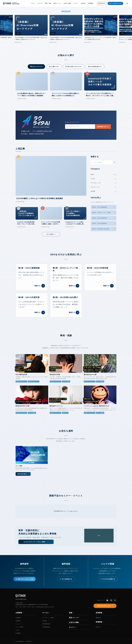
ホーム (33, 3)
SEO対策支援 (46, 624)
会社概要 (18, 633)
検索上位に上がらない (36, 66)
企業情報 (20, 613)
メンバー (18, 624)
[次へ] (119, 25)
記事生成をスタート (103, 127)
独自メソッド (57, 3)
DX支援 (45, 621)
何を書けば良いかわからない (74, 66)
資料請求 (102, 3)
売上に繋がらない (54, 66)
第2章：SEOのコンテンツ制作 (104, 213)
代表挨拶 (18, 618)
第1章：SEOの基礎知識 (104, 207)
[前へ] (13, 25)
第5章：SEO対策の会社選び (104, 229)
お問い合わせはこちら (105, 606)
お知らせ (98, 627)
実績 (71, 613)
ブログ (104, 179)
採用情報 (91, 3)
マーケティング (104, 183)
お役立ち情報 (67, 3)
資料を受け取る (23, 474)
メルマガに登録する (108, 579)
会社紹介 (83, 3)
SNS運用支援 (46, 627)
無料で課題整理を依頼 (115, 3)
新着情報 (100, 622)
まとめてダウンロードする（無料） (36, 542)
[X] (115, 600)
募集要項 (98, 618)
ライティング (104, 187)
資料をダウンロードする (24, 579)
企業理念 (18, 621)
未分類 (104, 191)
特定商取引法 (29, 641)
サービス (40, 3)
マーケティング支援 (48, 618)
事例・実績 (48, 3)
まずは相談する (66, 579)
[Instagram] (111, 600)
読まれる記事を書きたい (95, 66)
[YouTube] (107, 600)
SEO (104, 175)
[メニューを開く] (127, 3)
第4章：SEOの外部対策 (104, 223)
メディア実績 (19, 627)
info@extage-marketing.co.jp (45, 607)
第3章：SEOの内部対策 (104, 218)
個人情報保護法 (20, 641)
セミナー (76, 3)
